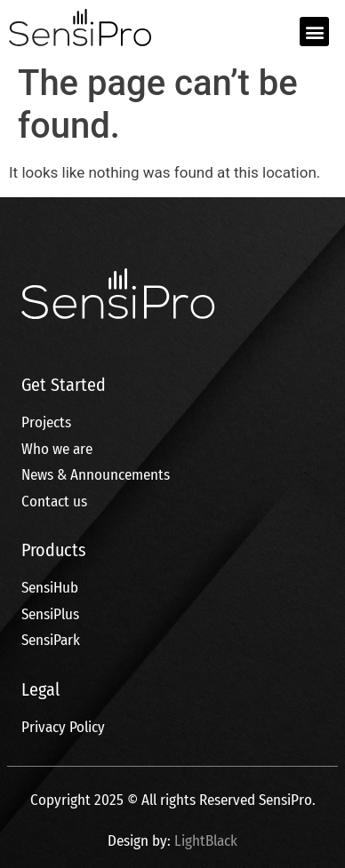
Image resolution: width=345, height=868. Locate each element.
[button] (314, 32)
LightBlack (206, 841)
